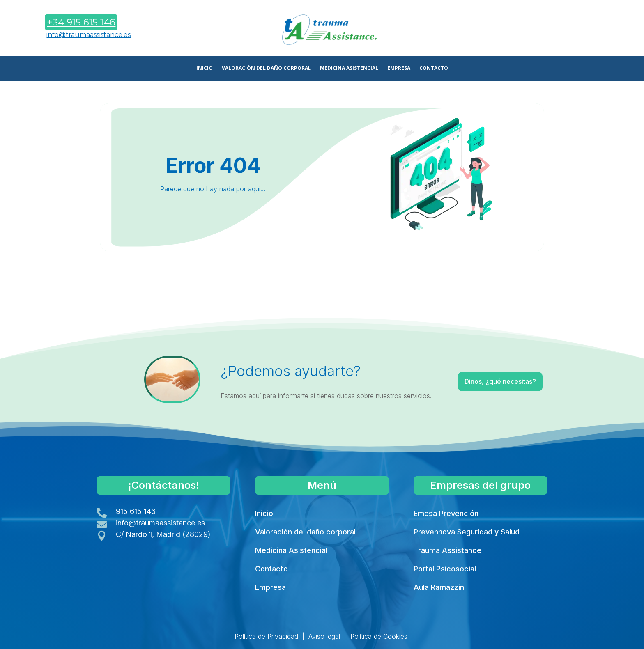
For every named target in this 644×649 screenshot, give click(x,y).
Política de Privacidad (266, 636)
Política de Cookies (379, 636)
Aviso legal (324, 636)
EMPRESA (399, 68)
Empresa (270, 587)
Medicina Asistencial (291, 550)
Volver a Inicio (321, 273)
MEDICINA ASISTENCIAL (349, 68)
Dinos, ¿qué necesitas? (481, 383)
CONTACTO (434, 68)
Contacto (271, 569)
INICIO (205, 68)
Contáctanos (571, 30)
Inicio (264, 513)
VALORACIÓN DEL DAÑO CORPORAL (266, 68)
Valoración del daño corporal (305, 532)
